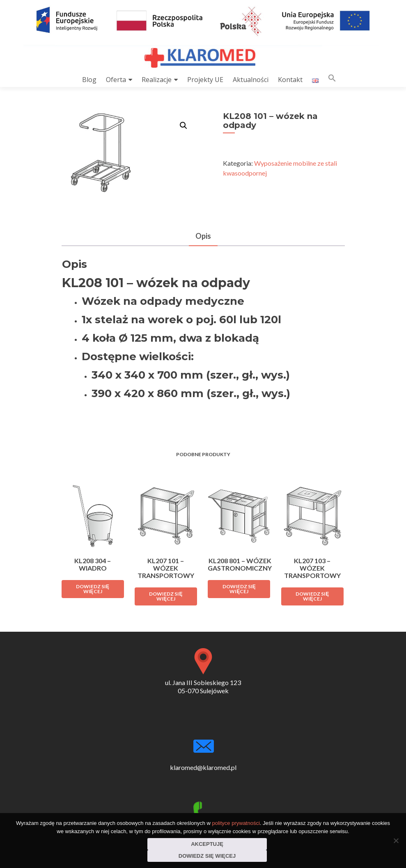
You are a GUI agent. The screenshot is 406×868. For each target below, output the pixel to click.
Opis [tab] (203, 236)
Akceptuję (207, 844)
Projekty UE (205, 80)
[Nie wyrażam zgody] (396, 841)
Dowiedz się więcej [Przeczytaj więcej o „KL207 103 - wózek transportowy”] (312, 596)
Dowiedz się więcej (207, 856)
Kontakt (290, 80)
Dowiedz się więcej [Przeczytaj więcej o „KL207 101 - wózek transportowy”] (166, 596)
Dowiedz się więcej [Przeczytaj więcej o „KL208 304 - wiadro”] (93, 589)
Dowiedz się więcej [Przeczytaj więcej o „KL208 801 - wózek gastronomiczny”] (239, 589)
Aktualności (251, 80)
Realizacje (157, 80)
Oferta (116, 80)
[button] (332, 80)
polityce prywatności (236, 823)
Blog (89, 80)
